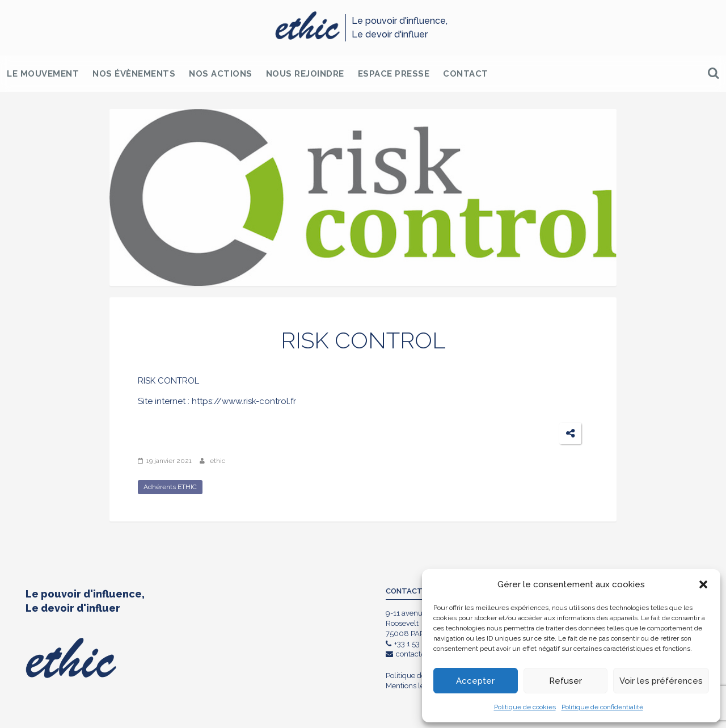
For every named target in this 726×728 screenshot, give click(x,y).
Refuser (565, 681)
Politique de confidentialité (602, 707)
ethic (218, 461)
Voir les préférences (661, 681)
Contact (466, 74)
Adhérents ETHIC (170, 487)
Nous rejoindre (305, 74)
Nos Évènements (134, 74)
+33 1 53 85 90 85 (419, 644)
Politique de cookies (525, 707)
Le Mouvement (43, 74)
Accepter (475, 681)
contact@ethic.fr (418, 654)
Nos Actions (221, 74)
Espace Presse (394, 74)
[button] (703, 584)
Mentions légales (414, 686)
